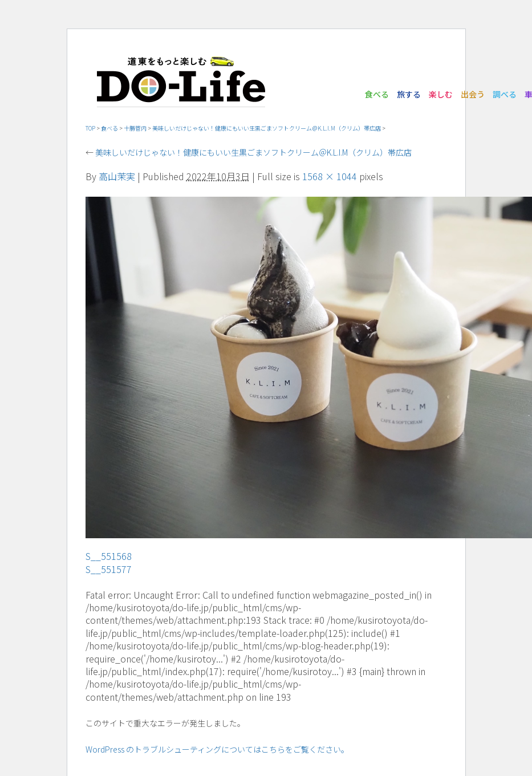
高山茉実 (117, 176)
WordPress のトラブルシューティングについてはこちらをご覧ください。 (217, 749)
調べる (505, 94)
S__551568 (109, 556)
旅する (409, 94)
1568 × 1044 (330, 176)
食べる (377, 94)
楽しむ (441, 94)
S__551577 (109, 569)
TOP (90, 128)
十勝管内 (135, 128)
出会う (473, 94)
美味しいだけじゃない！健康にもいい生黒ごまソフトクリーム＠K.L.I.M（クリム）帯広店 (267, 128)
